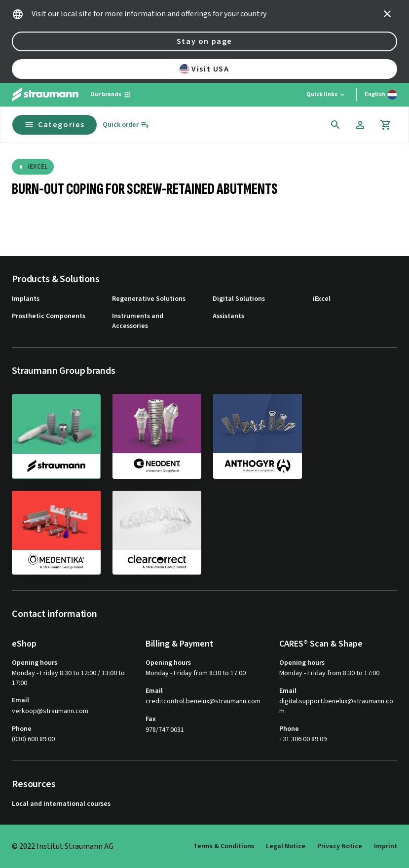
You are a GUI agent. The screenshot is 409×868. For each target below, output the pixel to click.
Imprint (386, 846)
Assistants (228, 316)
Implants (26, 299)
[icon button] (387, 14)
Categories (55, 125)
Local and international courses (61, 804)
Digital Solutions (239, 299)
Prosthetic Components (49, 316)
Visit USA (204, 69)
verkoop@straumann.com (50, 711)
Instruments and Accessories (138, 321)
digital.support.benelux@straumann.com (336, 706)
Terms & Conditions (224, 846)
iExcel (322, 299)
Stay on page (204, 41)
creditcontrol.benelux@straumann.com (203, 702)
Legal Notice (286, 846)
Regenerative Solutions (149, 299)
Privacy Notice (340, 846)
